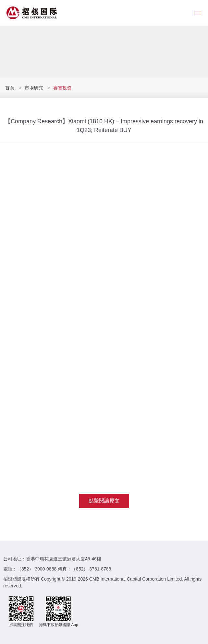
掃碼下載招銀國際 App (59, 625)
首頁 (10, 88)
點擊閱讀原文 (104, 501)
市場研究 (34, 88)
